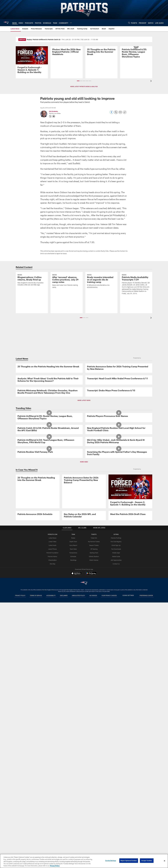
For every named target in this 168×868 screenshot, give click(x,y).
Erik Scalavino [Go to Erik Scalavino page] (53, 111)
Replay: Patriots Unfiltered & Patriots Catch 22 (44, 40)
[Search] (129, 23)
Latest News (53, 819)
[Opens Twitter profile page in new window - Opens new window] (50, 116)
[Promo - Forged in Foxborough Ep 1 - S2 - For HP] (32, 61)
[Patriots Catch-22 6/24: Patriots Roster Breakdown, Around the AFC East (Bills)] (49, 590)
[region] (84, 861)
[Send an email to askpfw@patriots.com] (54, 116)
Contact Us (116, 844)
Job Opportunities (116, 841)
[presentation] (151, 81)
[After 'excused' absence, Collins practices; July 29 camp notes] (67, 290)
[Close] (164, 861)
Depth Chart (73, 823)
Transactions (73, 834)
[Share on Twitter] (116, 113)
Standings (73, 841)
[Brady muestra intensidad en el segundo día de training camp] (101, 290)
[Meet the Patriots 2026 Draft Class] (130, 783)
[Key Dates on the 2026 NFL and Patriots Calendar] (84, 785)
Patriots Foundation (53, 834)
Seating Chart (94, 834)
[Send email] (120, 113)
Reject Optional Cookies (129, 861)
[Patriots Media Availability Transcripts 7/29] (136, 294)
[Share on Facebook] (112, 113)
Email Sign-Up (116, 826)
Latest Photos (53, 830)
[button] (78, 81)
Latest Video (53, 823)
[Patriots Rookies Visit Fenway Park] (49, 688)
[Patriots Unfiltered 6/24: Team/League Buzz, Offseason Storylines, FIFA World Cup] (49, 639)
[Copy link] (125, 112)
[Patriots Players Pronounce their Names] (119, 539)
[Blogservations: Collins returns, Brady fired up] (32, 289)
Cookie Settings (111, 861)
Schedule (73, 837)
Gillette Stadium (94, 837)
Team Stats (73, 830)
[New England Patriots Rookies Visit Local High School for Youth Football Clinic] (119, 590)
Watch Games (94, 841)
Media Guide (116, 837)
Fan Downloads (116, 830)
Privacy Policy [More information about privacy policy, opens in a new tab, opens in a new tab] (55, 866)
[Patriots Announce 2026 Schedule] (38, 783)
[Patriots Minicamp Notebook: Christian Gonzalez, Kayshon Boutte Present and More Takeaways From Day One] (49, 477)
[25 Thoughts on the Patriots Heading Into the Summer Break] (101, 61)
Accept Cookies (147, 861)
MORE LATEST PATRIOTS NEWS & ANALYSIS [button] (84, 86)
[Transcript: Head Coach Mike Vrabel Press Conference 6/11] (119, 426)
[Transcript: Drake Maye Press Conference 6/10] (119, 476)
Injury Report (73, 826)
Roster (73, 819)
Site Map (53, 844)
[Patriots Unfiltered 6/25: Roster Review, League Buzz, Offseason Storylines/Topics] (136, 62)
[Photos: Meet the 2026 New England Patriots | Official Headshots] (67, 61)
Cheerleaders (53, 841)
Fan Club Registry (116, 823)
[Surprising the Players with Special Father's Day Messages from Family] (119, 689)
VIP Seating (94, 830)
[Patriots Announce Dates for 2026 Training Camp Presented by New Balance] (119, 378)
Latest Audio (53, 826)
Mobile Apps (116, 834)
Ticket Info (94, 819)
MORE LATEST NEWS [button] (84, 504)
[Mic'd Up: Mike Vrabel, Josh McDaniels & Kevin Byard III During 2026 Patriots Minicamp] (119, 639)
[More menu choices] (71, 23)
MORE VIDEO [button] (84, 716)
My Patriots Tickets (94, 823)
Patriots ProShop (116, 819)
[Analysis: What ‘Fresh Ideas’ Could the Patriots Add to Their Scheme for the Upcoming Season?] (49, 428)
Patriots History (53, 837)
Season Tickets (94, 826)
